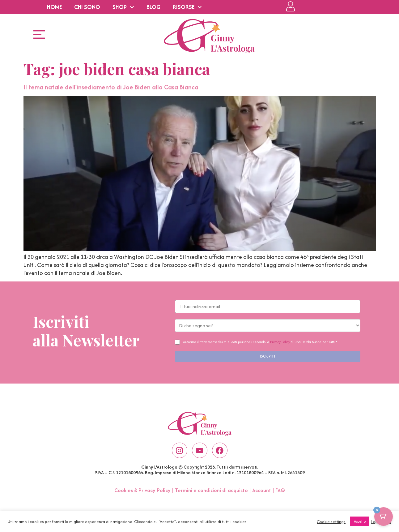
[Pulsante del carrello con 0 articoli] (384, 517)
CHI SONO (87, 7)
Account (262, 490)
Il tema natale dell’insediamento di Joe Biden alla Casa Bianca (111, 87)
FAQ (280, 490)
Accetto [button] (360, 521)
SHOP (123, 7)
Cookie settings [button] (331, 521)
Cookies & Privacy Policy (142, 490)
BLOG (153, 7)
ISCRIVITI (267, 356)
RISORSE (187, 7)
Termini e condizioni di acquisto (211, 490)
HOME (54, 7)
